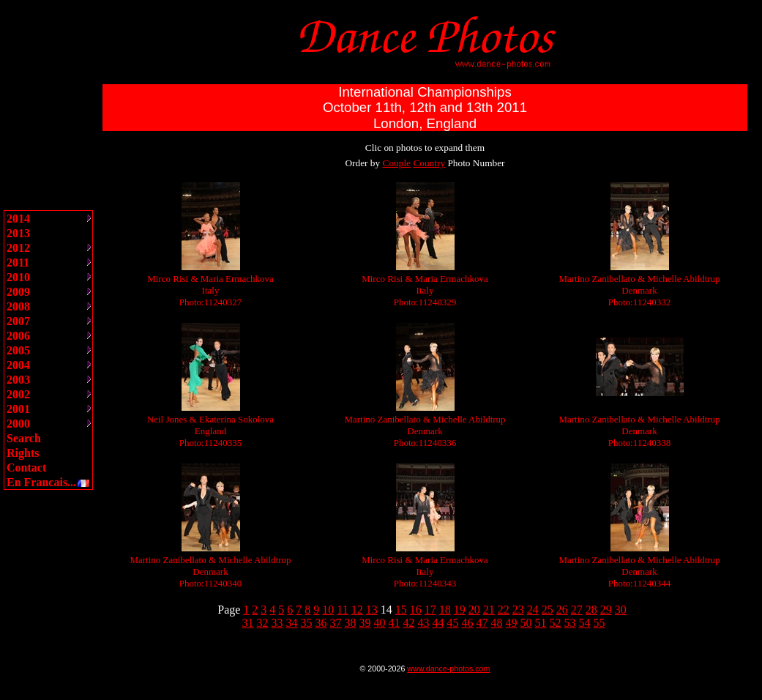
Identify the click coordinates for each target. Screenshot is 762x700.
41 (395, 623)
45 (453, 623)
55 (599, 623)
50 (526, 623)
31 (248, 623)
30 (621, 610)
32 (263, 623)
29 (606, 610)
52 (556, 623)
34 (292, 623)
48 (497, 623)
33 (277, 623)
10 (328, 610)
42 (409, 623)
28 (591, 610)
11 (342, 610)
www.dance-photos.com (448, 669)
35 (307, 623)
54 (585, 623)
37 (336, 623)
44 (438, 623)
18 (445, 610)
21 (489, 610)
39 (365, 623)
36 (321, 623)
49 (512, 623)
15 (401, 610)
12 (357, 610)
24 (533, 610)
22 (504, 610)
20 (474, 610)
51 (541, 623)
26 (562, 610)
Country (429, 163)
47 (482, 623)
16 (416, 610)
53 (570, 623)
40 (380, 623)
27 (577, 610)
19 (460, 610)
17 (430, 610)
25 (548, 610)
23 (518, 610)
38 (351, 623)
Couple (397, 163)
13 (372, 610)
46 (468, 623)
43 (424, 623)
